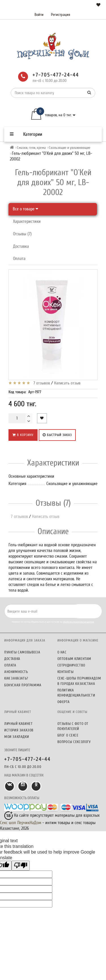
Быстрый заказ (57, 435)
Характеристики (27, 221)
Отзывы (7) (22, 234)
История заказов (19, 730)
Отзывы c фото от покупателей (73, 726)
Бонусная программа (23, 685)
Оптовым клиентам (74, 659)
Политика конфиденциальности (76, 693)
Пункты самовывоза (22, 652)
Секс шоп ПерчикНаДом (21, 823)
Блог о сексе (68, 735)
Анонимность (16, 672)
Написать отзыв (67, 383)
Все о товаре (25, 209)
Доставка (21, 246)
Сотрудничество (71, 665)
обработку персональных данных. (78, 622)
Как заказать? (16, 678)
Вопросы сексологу (74, 742)
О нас (62, 652)
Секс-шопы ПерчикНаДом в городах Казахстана (79, 681)
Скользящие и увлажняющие (70, 148)
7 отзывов (41, 383)
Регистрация (60, 15)
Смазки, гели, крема (31, 148)
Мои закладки (17, 737)
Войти (39, 15)
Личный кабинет (18, 724)
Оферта (64, 702)
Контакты (66, 672)
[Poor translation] (21, 866)
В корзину (23, 435)
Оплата (19, 259)
